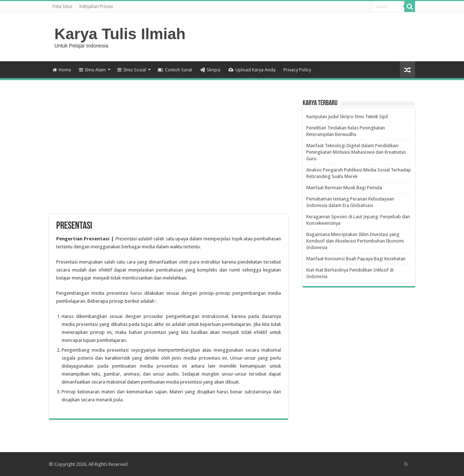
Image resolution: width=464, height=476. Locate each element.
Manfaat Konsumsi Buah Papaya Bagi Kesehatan (356, 259)
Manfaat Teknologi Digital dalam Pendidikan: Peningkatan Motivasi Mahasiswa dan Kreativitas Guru (356, 152)
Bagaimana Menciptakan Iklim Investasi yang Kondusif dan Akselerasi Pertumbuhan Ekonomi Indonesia (355, 241)
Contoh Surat (175, 70)
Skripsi (210, 70)
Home (62, 70)
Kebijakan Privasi (96, 7)
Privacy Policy (297, 70)
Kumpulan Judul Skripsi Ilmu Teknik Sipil (347, 117)
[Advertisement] (169, 156)
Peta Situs (62, 7)
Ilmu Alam (92, 70)
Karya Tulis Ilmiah (120, 34)
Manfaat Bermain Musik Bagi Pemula (344, 188)
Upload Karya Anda (252, 70)
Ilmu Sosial (132, 70)
